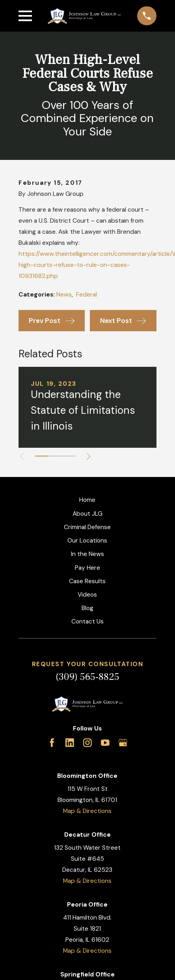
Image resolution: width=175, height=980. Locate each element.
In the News (87, 554)
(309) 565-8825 (87, 677)
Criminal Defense (87, 527)
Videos (87, 595)
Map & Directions (87, 811)
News (64, 295)
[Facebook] (52, 743)
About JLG (87, 514)
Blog (87, 608)
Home (87, 500)
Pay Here (87, 568)
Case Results (87, 581)
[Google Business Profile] (123, 743)
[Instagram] (87, 743)
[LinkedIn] (70, 743)
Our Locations (87, 541)
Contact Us (87, 621)
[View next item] (88, 456)
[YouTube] (105, 743)
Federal (87, 295)
